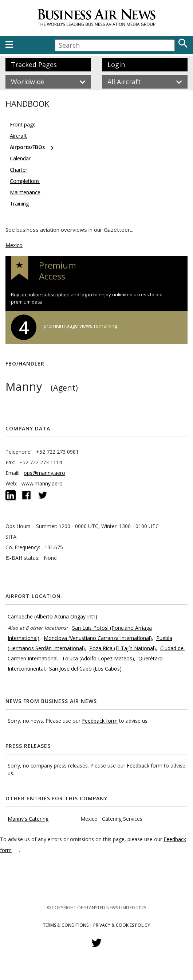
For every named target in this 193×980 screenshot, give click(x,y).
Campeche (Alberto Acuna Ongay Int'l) (52, 616)
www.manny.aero (42, 483)
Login (116, 65)
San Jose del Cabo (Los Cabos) (85, 669)
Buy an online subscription (40, 294)
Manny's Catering (28, 819)
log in (86, 294)
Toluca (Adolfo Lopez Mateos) (98, 658)
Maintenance (25, 192)
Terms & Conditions (66, 925)
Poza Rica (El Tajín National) (123, 648)
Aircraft (18, 136)
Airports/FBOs (27, 147)
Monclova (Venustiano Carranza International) (98, 638)
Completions (25, 181)
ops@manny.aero (44, 473)
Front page (23, 124)
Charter (19, 170)
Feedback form (100, 721)
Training (19, 204)
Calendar (20, 158)
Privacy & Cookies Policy (122, 925)
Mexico (14, 245)
